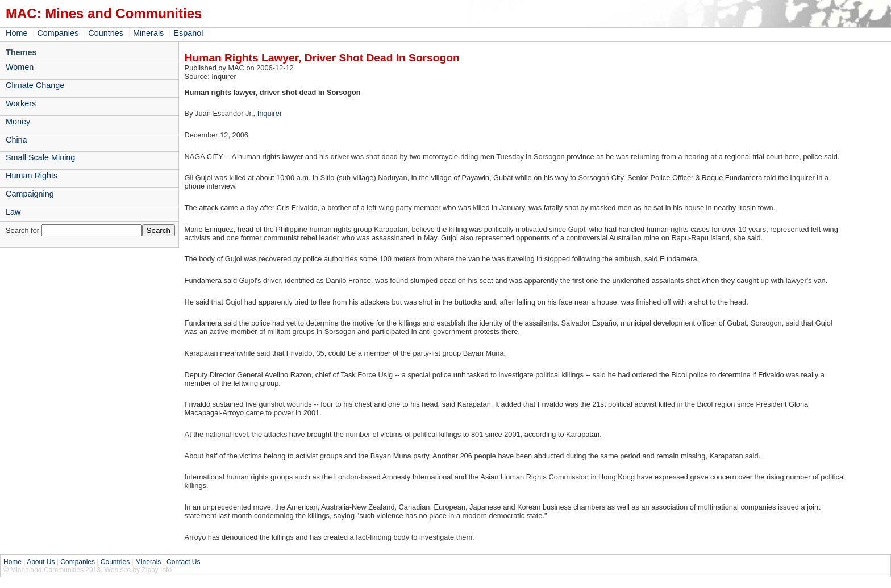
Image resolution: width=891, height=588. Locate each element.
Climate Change (35, 85)
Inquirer (270, 113)
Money (18, 122)
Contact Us (183, 562)
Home (16, 33)
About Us (41, 562)
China (16, 140)
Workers (21, 103)
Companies (58, 33)
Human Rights (32, 176)
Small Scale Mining (40, 157)
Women (20, 67)
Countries (106, 33)
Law (13, 212)
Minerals (148, 33)
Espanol (188, 33)
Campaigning (30, 194)
